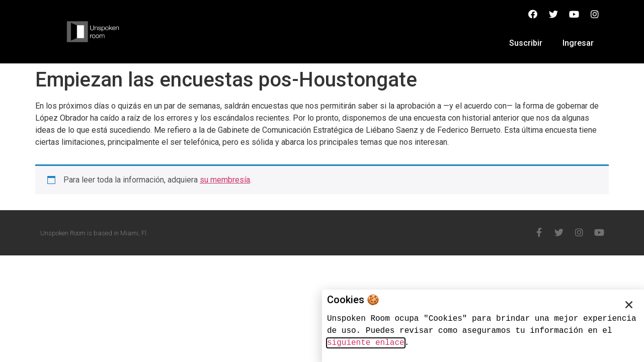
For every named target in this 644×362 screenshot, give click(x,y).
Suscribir (526, 43)
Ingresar (578, 43)
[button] (629, 305)
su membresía (225, 180)
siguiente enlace (366, 343)
